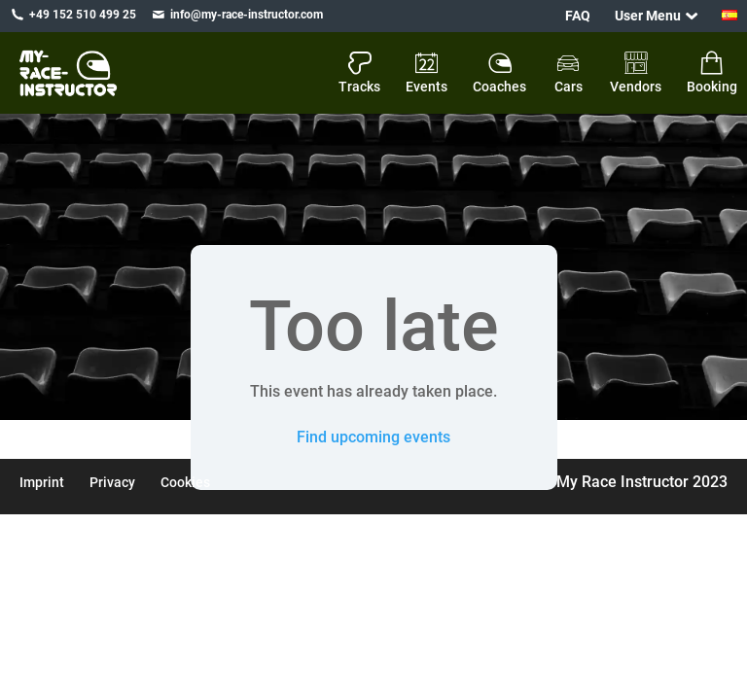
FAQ (578, 16)
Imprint (42, 482)
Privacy (112, 482)
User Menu (648, 16)
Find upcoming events (373, 437)
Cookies (185, 482)
